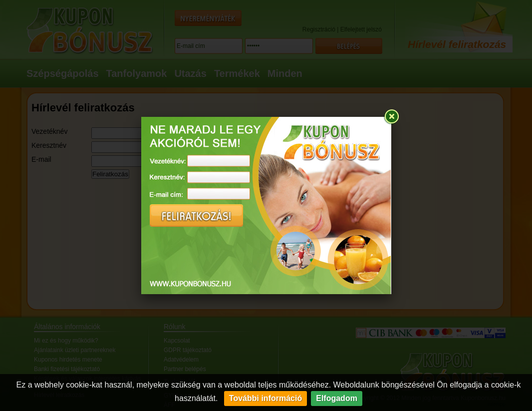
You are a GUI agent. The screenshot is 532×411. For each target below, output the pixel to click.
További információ (266, 398)
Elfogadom (337, 398)
